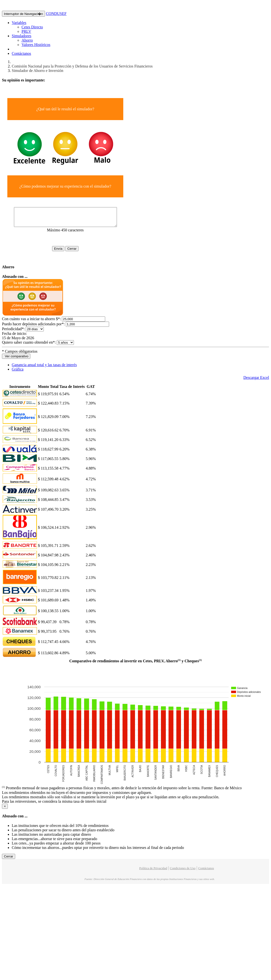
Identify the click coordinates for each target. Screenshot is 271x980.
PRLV (26, 31)
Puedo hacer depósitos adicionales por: (33, 328)
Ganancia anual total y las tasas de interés (44, 368)
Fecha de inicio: (15, 337)
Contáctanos (21, 53)
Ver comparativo (16, 360)
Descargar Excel (256, 381)
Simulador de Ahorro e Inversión (38, 71)
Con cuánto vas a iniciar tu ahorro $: (31, 322)
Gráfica (18, 373)
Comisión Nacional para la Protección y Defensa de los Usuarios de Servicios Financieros (82, 66)
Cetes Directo (32, 27)
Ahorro (27, 40)
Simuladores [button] (22, 36)
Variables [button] (19, 23)
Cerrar (77, 252)
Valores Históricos (36, 45)
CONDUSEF (56, 14)
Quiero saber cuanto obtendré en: (29, 346)
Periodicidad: (13, 332)
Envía (63, 252)
